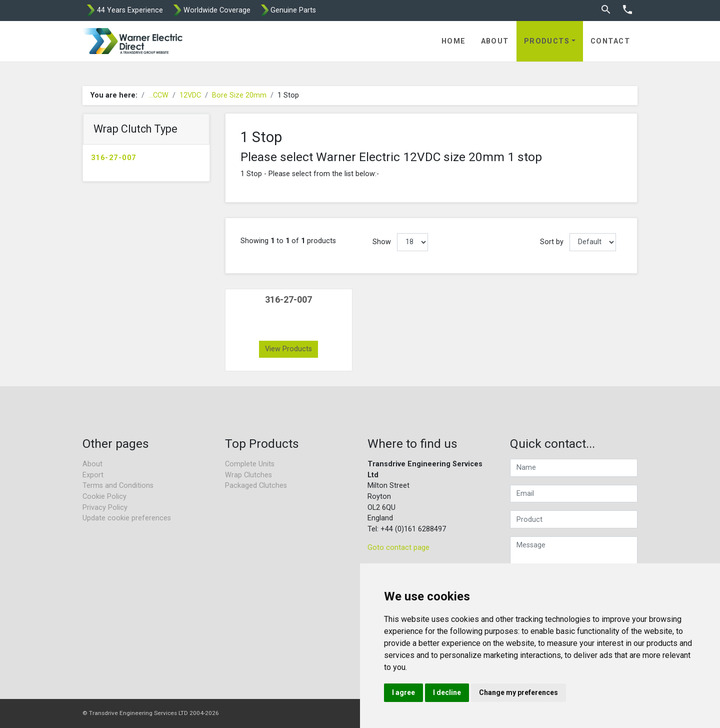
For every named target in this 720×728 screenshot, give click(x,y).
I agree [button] (403, 692)
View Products (288, 349)
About (495, 41)
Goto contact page (398, 548)
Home (454, 41)
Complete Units (250, 464)
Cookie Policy (104, 497)
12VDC (190, 95)
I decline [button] (447, 692)
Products (547, 41)
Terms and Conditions (118, 486)
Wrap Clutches (248, 475)
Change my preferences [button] (518, 692)
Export (93, 475)
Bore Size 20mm (239, 95)
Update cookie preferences (127, 518)
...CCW (158, 95)
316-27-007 (113, 158)
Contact (610, 41)
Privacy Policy (105, 508)
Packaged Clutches (256, 486)
